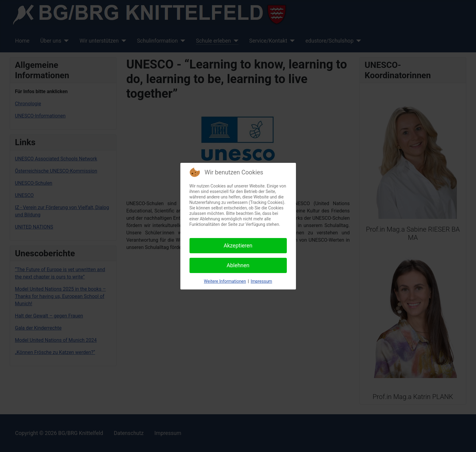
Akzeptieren (238, 245)
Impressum (261, 281)
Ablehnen (238, 265)
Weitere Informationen (225, 281)
